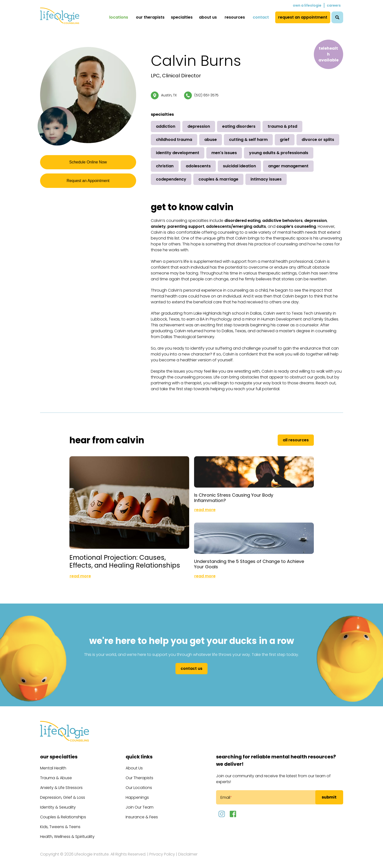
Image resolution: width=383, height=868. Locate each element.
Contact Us (191, 665)
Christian (165, 166)
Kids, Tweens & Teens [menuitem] (60, 823)
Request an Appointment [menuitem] (303, 17)
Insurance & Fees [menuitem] (142, 813)
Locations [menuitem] (119, 17)
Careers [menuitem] (334, 5)
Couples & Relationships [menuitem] (63, 813)
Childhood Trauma (174, 140)
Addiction (166, 126)
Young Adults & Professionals (279, 153)
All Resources (296, 440)
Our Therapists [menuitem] (150, 17)
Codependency (171, 179)
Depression (199, 126)
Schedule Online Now (88, 163)
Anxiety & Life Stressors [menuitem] (61, 784)
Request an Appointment (88, 183)
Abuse (211, 140)
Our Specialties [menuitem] (59, 753)
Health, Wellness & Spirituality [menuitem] (67, 833)
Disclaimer (188, 850)
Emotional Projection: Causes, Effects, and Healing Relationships (118, 554)
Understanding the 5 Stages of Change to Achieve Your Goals (249, 560)
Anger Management (288, 166)
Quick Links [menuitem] (139, 753)
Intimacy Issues (266, 179)
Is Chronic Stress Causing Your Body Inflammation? (234, 496)
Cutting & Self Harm (248, 140)
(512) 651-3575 (206, 95)
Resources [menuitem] (235, 17)
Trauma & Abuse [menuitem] (56, 774)
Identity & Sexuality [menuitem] (58, 803)
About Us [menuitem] (208, 17)
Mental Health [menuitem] (53, 764)
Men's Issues (224, 153)
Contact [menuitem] (261, 17)
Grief (285, 140)
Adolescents (198, 166)
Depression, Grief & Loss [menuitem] (63, 794)
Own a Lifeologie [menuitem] (307, 5)
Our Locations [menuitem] (139, 784)
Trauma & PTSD (282, 126)
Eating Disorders (239, 126)
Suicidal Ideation (239, 166)
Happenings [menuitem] (137, 794)
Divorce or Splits (318, 140)
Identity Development (178, 153)
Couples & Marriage (218, 179)
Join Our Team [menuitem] (140, 803)
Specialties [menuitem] (182, 17)
